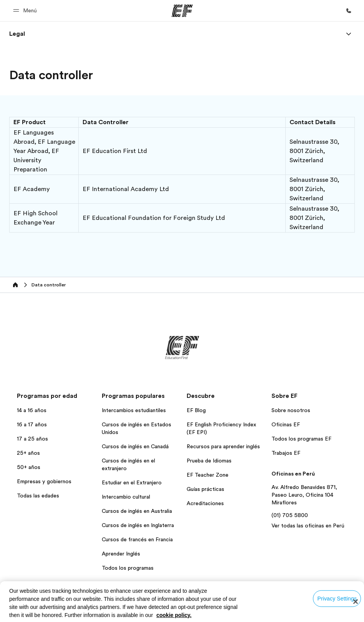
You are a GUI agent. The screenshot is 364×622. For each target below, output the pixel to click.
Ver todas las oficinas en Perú (308, 526)
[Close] (356, 602)
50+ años (29, 467)
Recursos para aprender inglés (223, 446)
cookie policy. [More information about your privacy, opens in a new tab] (174, 615)
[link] (17, 34)
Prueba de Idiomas (209, 461)
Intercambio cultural (126, 497)
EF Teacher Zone (208, 475)
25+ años (28, 453)
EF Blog (196, 410)
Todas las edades (38, 496)
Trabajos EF (286, 453)
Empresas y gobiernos (44, 481)
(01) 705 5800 (290, 515)
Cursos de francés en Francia (137, 539)
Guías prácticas (205, 489)
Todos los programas (128, 568)
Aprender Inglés (121, 554)
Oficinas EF (286, 424)
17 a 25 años (32, 439)
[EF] (182, 11)
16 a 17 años (32, 424)
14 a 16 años (32, 410)
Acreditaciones (205, 503)
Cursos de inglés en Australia (137, 511)
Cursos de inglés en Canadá (135, 446)
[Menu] (349, 34)
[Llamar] (349, 11)
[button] (26, 11)
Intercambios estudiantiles (134, 410)
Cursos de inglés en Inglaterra (138, 525)
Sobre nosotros (291, 410)
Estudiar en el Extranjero (132, 482)
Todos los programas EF (301, 439)
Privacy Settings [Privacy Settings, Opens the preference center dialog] (337, 598)
